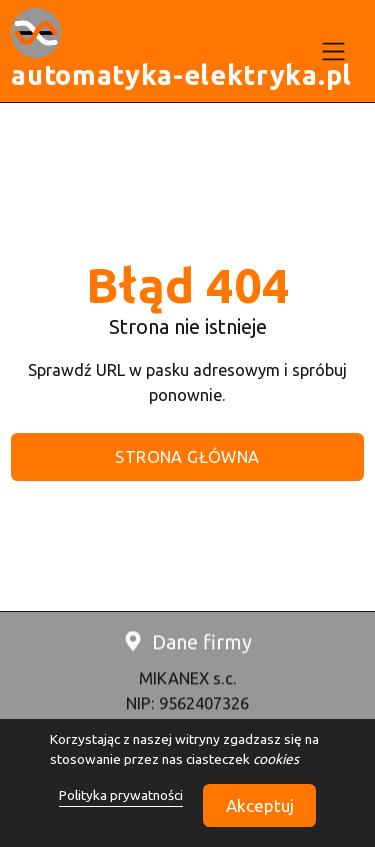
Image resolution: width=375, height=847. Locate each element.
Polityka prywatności (121, 795)
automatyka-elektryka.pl (181, 75)
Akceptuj (260, 805)
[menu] (334, 51)
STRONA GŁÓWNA (187, 457)
